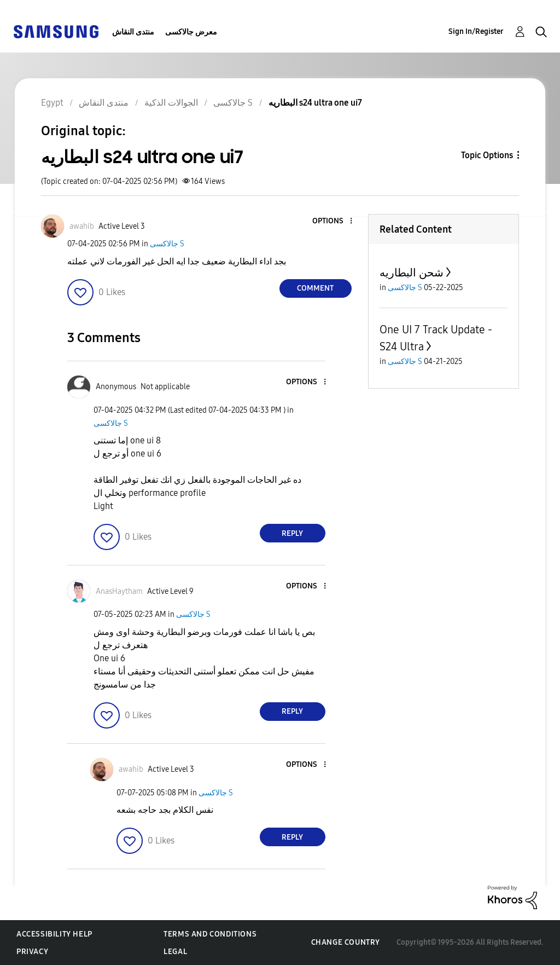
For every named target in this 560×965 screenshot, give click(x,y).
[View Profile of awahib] (82, 226)
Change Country (346, 942)
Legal (175, 952)
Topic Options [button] (487, 155)
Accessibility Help (54, 934)
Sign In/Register (476, 31)
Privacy (32, 952)
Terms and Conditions (210, 934)
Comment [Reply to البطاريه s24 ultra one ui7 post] (315, 288)
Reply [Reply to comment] (292, 533)
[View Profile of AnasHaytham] (119, 591)
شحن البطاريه (412, 273)
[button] (332, 221)
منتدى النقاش (133, 32)
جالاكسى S (167, 244)
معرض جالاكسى (191, 32)
